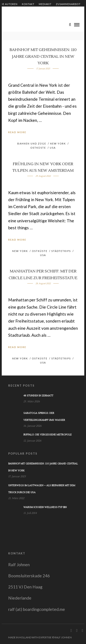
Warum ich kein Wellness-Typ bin (45, 507)
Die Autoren (9, 4)
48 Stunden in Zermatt (38, 396)
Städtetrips (61, 251)
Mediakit (45, 4)
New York (58, 144)
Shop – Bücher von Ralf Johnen (23, 11)
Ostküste (38, 148)
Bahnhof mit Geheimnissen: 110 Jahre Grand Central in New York (43, 56)
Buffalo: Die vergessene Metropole (48, 435)
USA (53, 148)
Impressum (58, 11)
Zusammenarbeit (68, 4)
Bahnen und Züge (32, 144)
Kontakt (28, 4)
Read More (17, 132)
